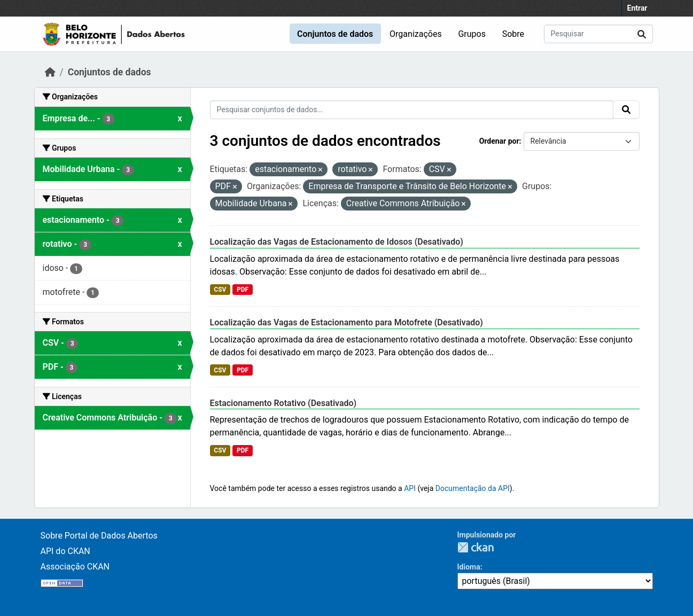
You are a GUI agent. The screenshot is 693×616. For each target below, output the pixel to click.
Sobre (513, 34)
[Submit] (642, 34)
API (410, 488)
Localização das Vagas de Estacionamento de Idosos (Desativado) (337, 242)
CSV (220, 290)
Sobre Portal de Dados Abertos (99, 536)
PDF (243, 290)
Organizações (416, 34)
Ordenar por (499, 141)
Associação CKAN (75, 567)
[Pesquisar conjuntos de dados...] (598, 34)
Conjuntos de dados (335, 34)
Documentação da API (473, 488)
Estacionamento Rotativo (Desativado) (283, 403)
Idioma (469, 567)
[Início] (50, 72)
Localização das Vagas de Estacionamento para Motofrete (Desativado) (346, 322)
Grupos (472, 34)
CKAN (476, 547)
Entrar (637, 8)
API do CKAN (65, 551)
